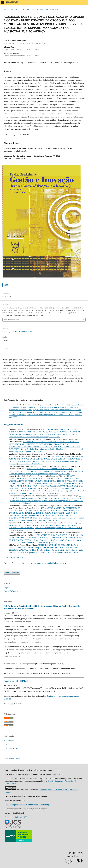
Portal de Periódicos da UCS (16, 817)
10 (21, 558)
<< (5, 558)
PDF (8, 285)
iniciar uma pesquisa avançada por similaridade (38, 563)
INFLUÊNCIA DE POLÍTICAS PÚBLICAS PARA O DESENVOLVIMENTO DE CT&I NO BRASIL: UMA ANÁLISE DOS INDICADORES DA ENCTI (46, 459)
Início (6, 9)
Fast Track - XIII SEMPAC (16, 681)
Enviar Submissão (12, 573)
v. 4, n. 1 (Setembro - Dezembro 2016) (35, 9)
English (7, 587)
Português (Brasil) (11, 591)
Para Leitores (9, 740)
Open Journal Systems (12, 759)
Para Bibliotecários (11, 748)
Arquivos (15, 9)
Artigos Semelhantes (14, 424)
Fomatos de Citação (12, 320)
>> (24, 558)
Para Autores (9, 744)
